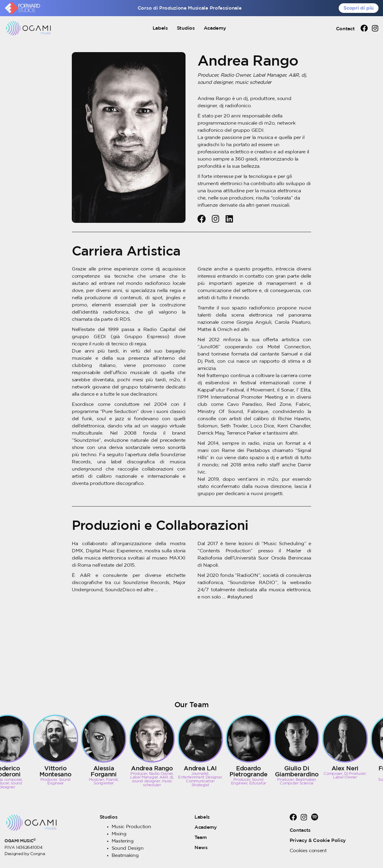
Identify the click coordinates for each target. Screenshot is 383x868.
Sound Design (128, 848)
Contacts (300, 830)
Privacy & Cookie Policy (318, 840)
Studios (186, 28)
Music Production (131, 827)
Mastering (123, 841)
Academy (215, 28)
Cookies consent (308, 851)
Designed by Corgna (25, 854)
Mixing (119, 834)
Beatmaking (125, 855)
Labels (160, 28)
